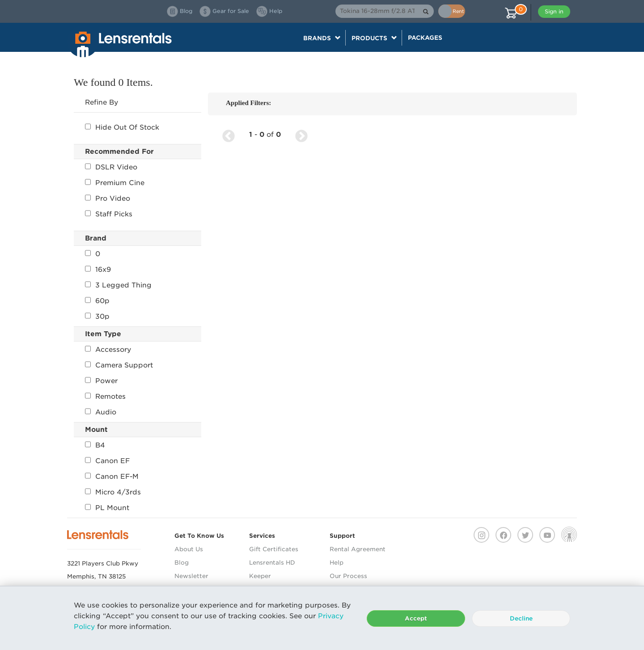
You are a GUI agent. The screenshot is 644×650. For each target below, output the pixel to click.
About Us (189, 549)
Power (101, 381)
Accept (416, 618)
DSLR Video (111, 167)
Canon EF (107, 461)
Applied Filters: (248, 103)
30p (97, 317)
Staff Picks (109, 214)
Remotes (105, 397)
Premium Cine (115, 183)
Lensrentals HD (272, 563)
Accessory (108, 350)
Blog (182, 563)
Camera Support (119, 365)
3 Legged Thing (118, 285)
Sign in (554, 11)
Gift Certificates (274, 549)
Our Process (348, 576)
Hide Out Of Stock (122, 127)
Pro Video (108, 198)
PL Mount (107, 508)
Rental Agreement (358, 549)
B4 (95, 445)
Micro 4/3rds (113, 492)
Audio (101, 412)
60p (97, 301)
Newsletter (191, 576)
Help (337, 563)
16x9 (98, 270)
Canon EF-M (112, 477)
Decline (521, 618)
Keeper (260, 576)
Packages (425, 38)
